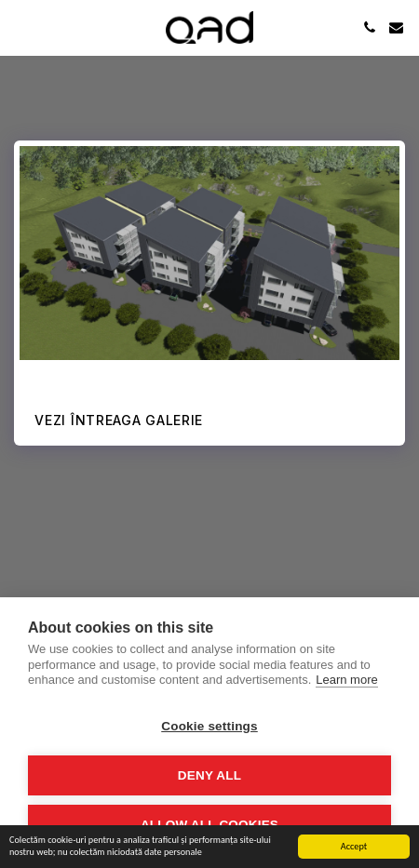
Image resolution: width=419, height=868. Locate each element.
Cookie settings (209, 726)
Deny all (209, 775)
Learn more (346, 680)
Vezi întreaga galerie (119, 420)
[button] (20, 27)
